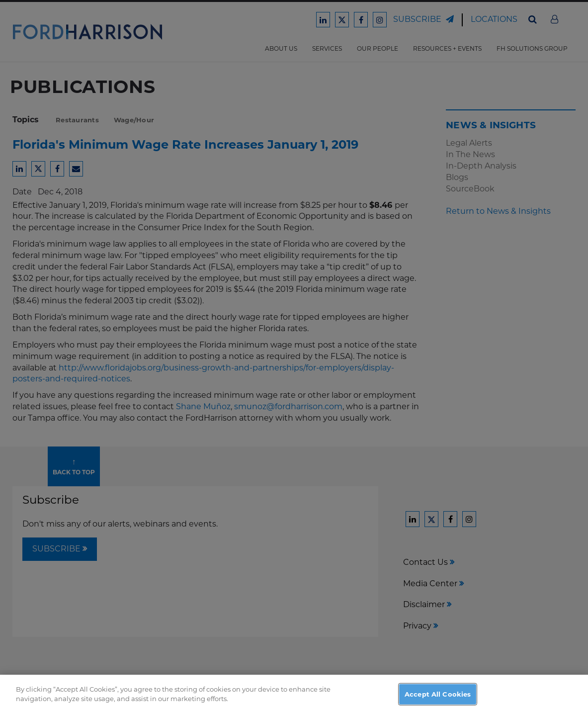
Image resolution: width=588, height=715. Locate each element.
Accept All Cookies (438, 700)
